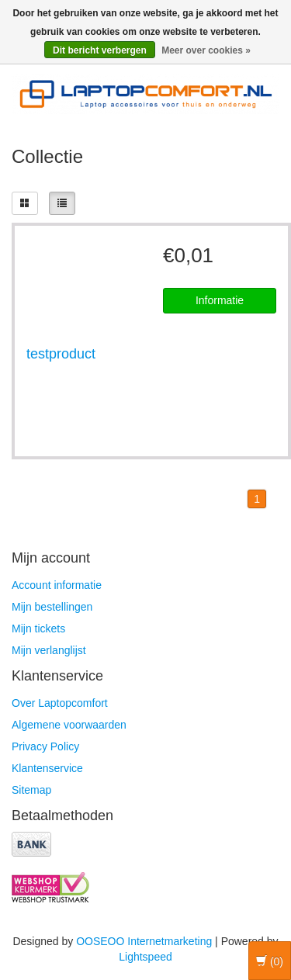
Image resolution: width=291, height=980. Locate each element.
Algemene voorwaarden (69, 725)
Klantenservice (47, 768)
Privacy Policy (45, 746)
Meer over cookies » (206, 50)
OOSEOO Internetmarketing (144, 941)
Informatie (220, 300)
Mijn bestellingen (52, 607)
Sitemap (31, 790)
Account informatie (57, 585)
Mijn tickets (38, 629)
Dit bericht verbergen (100, 50)
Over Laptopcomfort (60, 703)
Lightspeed (145, 957)
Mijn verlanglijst (49, 650)
